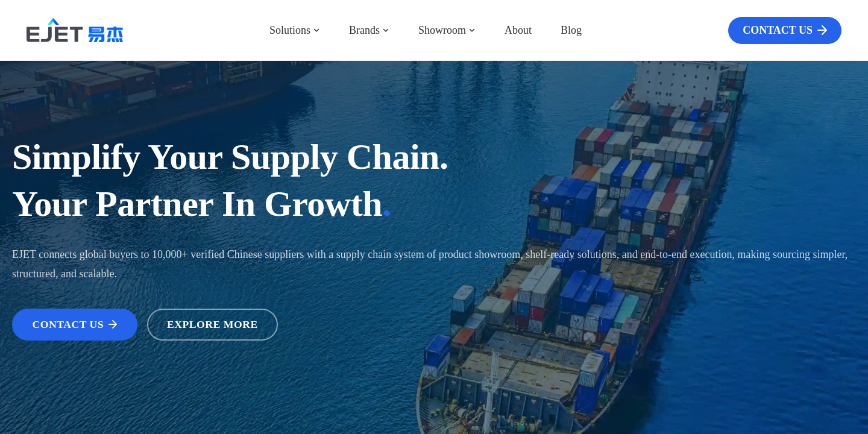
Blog (571, 30)
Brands (369, 30)
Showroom (447, 30)
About (518, 30)
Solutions (295, 30)
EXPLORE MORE (216, 324)
